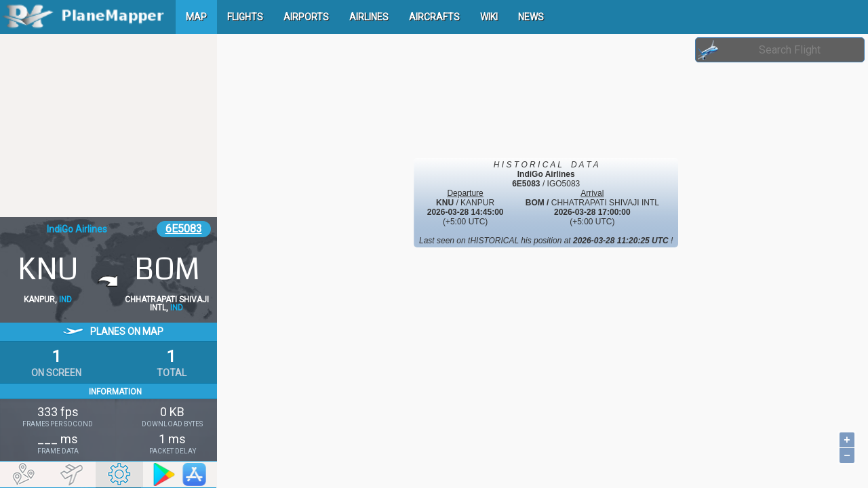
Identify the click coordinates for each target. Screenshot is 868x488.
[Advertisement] (108, 125)
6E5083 (184, 229)
